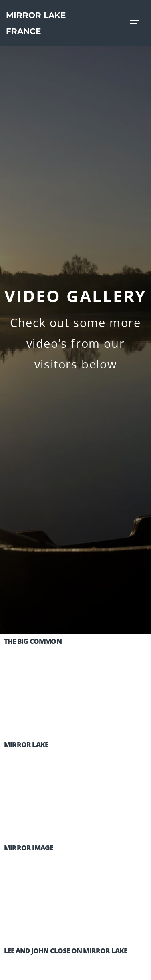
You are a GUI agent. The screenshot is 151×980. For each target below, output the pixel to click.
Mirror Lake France (36, 23)
